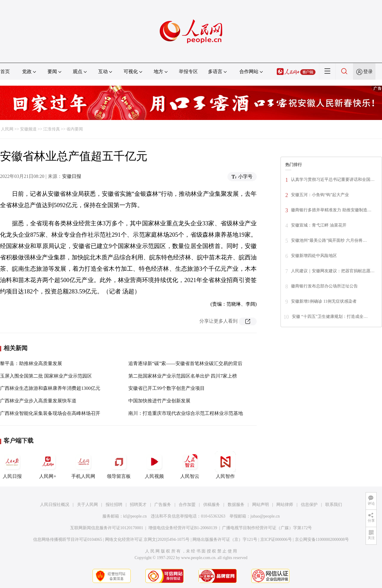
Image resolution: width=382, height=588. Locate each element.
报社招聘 (114, 505)
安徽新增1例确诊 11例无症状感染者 (324, 301)
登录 (368, 71)
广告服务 (163, 505)
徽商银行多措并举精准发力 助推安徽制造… (331, 210)
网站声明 (261, 505)
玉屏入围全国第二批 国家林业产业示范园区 (46, 376)
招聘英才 (138, 505)
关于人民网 (87, 505)
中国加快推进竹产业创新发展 (159, 401)
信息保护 (309, 505)
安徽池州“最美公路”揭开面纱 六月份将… (329, 240)
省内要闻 (75, 129)
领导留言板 (119, 465)
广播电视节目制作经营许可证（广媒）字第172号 (267, 528)
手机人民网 (83, 465)
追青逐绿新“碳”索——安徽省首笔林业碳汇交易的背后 (185, 363)
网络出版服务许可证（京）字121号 (225, 539)
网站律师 (285, 505)
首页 (5, 71)
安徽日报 (72, 176)
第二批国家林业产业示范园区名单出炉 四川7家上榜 (183, 376)
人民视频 (154, 465)
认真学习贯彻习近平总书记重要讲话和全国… (333, 180)
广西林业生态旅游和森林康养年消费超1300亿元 (50, 388)
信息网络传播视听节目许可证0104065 (68, 539)
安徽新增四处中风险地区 (314, 256)
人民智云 (190, 465)
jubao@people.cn (265, 516)
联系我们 (334, 505)
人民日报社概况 (55, 505)
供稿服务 (212, 505)
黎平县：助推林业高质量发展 (31, 363)
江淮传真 (52, 129)
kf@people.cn (135, 516)
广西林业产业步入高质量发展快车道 (38, 401)
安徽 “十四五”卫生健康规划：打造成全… (330, 317)
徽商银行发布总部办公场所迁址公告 (324, 286)
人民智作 (225, 465)
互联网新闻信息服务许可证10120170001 (107, 528)
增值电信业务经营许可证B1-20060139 (183, 528)
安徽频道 (28, 129)
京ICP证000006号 (276, 539)
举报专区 (188, 71)
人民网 (7, 129)
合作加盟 (187, 505)
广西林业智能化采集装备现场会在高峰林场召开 (50, 413)
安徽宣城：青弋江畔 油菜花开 (319, 225)
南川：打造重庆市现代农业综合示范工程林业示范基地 (186, 413)
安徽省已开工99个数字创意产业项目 (167, 388)
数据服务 (236, 505)
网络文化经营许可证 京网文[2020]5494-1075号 (147, 539)
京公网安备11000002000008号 (322, 539)
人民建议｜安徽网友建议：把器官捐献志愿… (333, 271)
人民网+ (48, 465)
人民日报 (12, 465)
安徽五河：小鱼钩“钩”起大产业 (320, 195)
